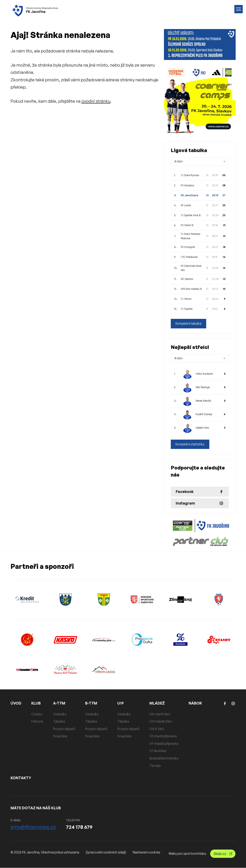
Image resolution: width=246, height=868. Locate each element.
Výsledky (60, 714)
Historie (37, 722)
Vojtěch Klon (202, 428)
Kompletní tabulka (189, 324)
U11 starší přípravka (163, 736)
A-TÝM (59, 703)
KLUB (36, 703)
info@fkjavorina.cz (33, 827)
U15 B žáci (157, 729)
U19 (121, 703)
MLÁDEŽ (157, 703)
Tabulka (59, 722)
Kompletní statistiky (190, 444)
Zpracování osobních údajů (106, 852)
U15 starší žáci (160, 714)
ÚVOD (16, 703)
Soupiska (60, 736)
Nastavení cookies (146, 852)
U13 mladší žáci (161, 722)
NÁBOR (195, 703)
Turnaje (155, 766)
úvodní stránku (96, 101)
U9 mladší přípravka (164, 744)
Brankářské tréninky (164, 758)
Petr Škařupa (203, 387)
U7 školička (158, 751)
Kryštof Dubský (204, 414)
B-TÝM (91, 703)
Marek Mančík (203, 401)
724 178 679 (79, 827)
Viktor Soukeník (204, 374)
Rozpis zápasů (64, 729)
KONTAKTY (21, 778)
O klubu (37, 714)
